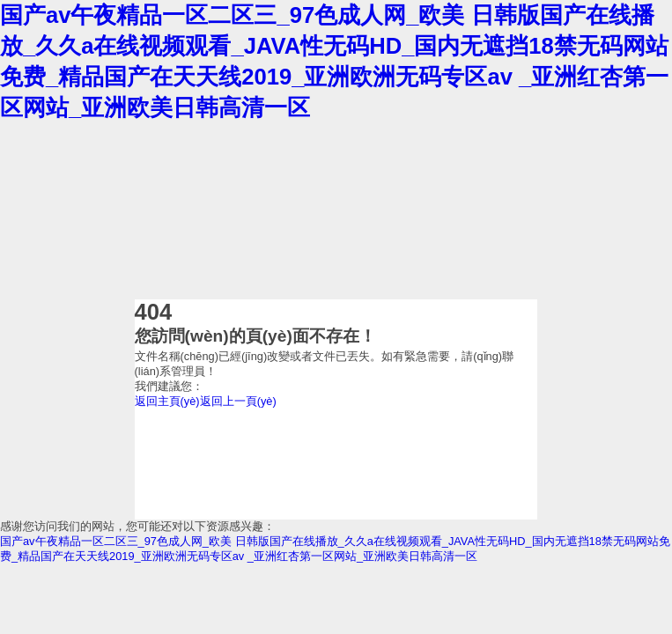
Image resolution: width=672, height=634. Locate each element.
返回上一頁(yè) (238, 401)
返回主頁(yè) (167, 401)
